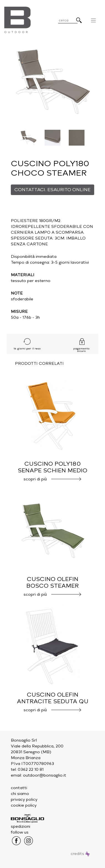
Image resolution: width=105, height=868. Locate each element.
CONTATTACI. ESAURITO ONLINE (53, 190)
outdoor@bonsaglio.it (45, 775)
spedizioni (21, 826)
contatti (19, 788)
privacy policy (24, 800)
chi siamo (20, 794)
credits (80, 854)
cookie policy (24, 805)
